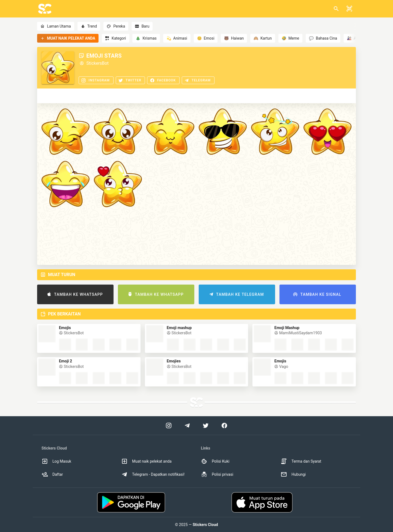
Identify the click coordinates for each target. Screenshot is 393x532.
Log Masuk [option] (56, 461)
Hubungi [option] (293, 474)
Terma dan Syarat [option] (301, 461)
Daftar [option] (52, 474)
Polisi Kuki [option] (215, 461)
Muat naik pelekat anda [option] (146, 461)
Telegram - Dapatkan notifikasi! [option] (153, 474)
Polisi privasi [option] (217, 474)
